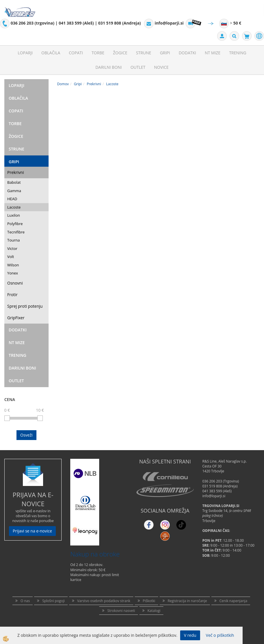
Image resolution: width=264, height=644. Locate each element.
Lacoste (14, 207)
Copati (76, 53)
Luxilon (14, 215)
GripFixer (16, 318)
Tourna (13, 240)
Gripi (165, 53)
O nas (25, 601)
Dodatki (187, 53)
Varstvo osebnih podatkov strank (104, 601)
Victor (12, 248)
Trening (238, 53)
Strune (144, 53)
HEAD (12, 199)
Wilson (13, 265)
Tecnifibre (16, 232)
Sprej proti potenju (25, 306)
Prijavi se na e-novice (32, 531)
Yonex (13, 273)
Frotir (12, 295)
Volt (11, 257)
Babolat (14, 182)
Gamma (14, 191)
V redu (190, 635)
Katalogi (154, 611)
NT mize (213, 53)
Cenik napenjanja (233, 601)
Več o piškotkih (220, 635)
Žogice (120, 53)
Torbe (98, 53)
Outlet (138, 67)
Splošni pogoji (53, 601)
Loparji (25, 53)
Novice (161, 67)
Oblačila (51, 53)
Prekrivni (16, 172)
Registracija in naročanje (187, 601)
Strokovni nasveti (121, 611)
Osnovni (15, 283)
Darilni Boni (109, 67)
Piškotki (149, 601)
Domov (63, 84)
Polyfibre (15, 224)
